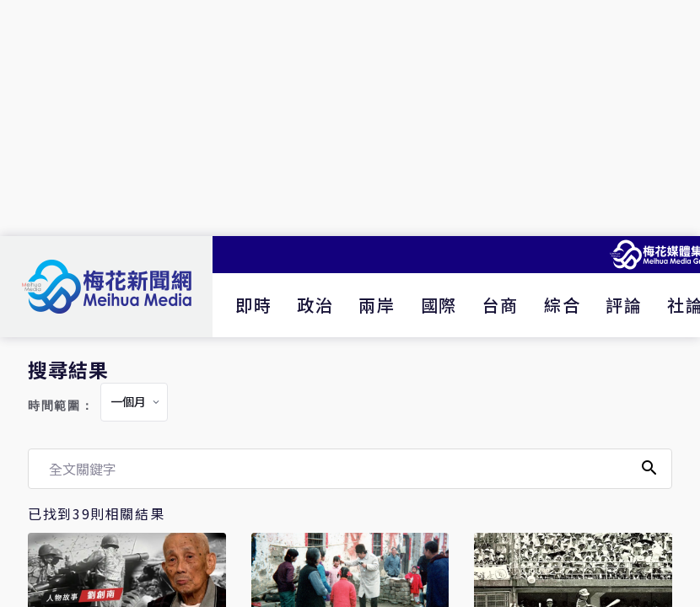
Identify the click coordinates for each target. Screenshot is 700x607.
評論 (624, 305)
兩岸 (377, 305)
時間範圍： (61, 406)
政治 (315, 305)
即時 (253, 305)
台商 (501, 305)
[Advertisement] (350, 118)
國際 (439, 305)
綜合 (562, 305)
